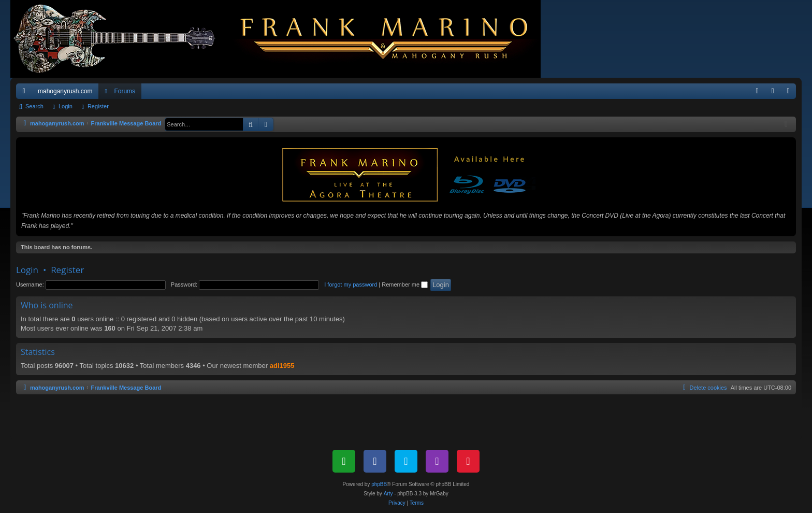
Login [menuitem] (775, 93)
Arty (388, 494)
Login (66, 106)
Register (98, 106)
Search (34, 106)
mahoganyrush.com (65, 91)
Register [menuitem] (791, 93)
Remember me (405, 284)
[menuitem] (757, 91)
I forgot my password (351, 284)
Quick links (26, 93)
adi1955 (282, 366)
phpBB (379, 484)
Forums (125, 91)
